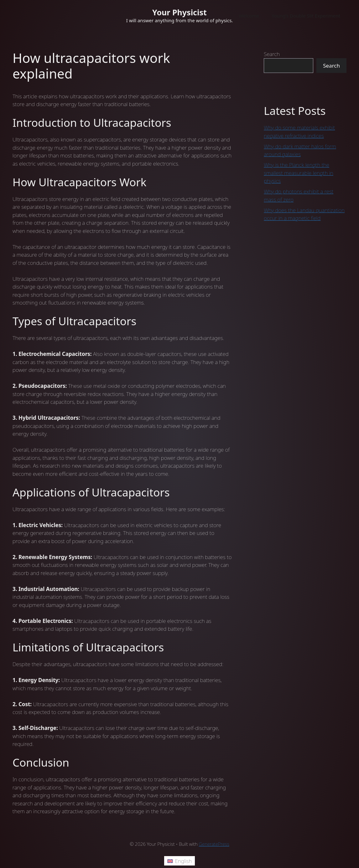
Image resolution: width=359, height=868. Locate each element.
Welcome (249, 16)
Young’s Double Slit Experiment (306, 16)
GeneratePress (214, 844)
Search (272, 54)
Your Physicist (179, 12)
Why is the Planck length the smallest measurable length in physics (299, 173)
